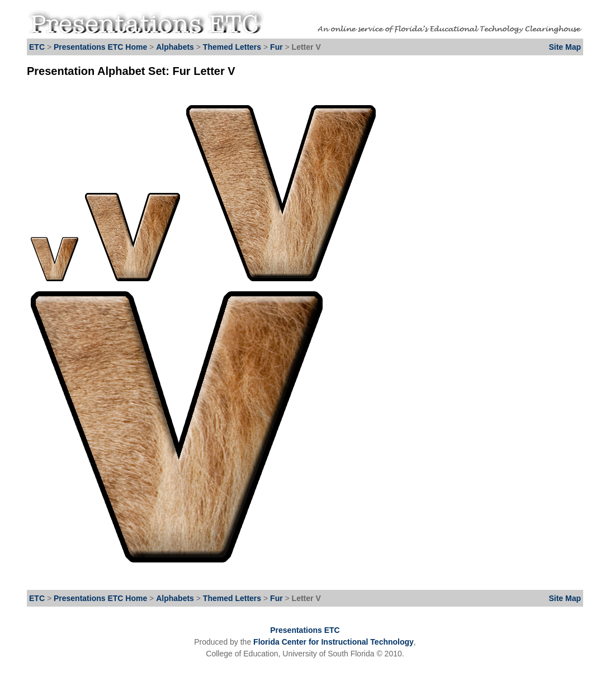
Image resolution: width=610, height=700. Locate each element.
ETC (37, 47)
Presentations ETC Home (100, 47)
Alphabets (175, 47)
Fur (277, 47)
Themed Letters (232, 47)
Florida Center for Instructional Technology (334, 642)
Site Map (565, 47)
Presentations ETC (305, 630)
